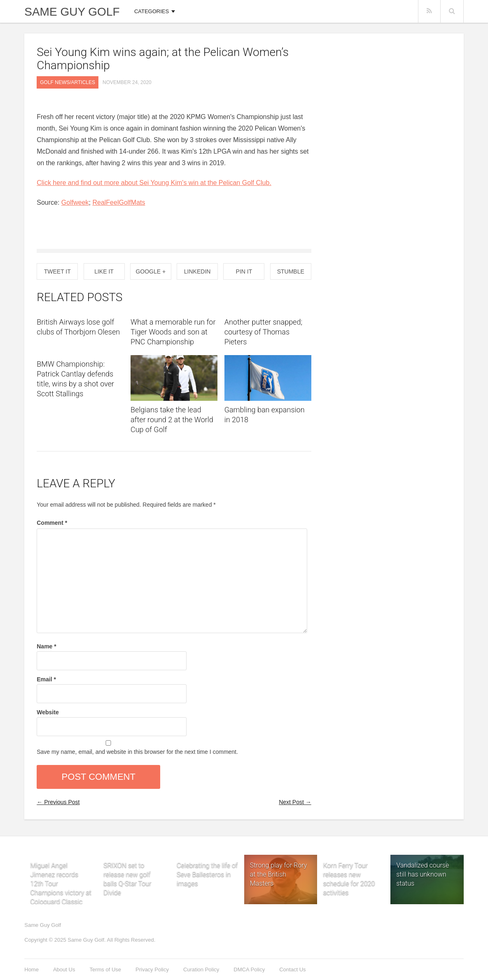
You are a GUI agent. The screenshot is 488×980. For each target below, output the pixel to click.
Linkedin (197, 271)
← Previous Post (58, 802)
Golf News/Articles (68, 82)
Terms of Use (105, 969)
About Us (64, 969)
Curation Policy (201, 969)
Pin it (244, 271)
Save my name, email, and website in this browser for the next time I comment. (137, 752)
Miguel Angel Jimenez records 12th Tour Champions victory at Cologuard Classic (61, 864)
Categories (152, 11)
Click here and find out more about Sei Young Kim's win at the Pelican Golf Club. (154, 183)
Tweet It (57, 271)
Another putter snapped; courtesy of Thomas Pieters (263, 332)
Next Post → (295, 802)
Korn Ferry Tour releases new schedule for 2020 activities (349, 864)
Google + (151, 271)
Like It (104, 271)
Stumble (291, 271)
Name (46, 646)
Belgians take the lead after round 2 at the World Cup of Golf (172, 420)
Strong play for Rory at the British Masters (279, 874)
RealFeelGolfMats (119, 202)
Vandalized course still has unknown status (423, 874)
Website (48, 712)
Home (32, 969)
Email (46, 679)
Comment (52, 523)
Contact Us (292, 969)
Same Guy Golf (72, 12)
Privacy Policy (152, 969)
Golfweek (75, 202)
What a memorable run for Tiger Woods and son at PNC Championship (173, 332)
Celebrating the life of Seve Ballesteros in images (207, 864)
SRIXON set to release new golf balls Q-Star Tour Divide (127, 864)
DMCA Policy (249, 969)
